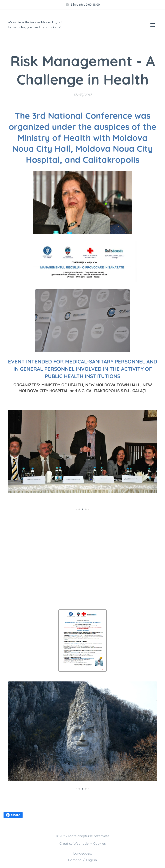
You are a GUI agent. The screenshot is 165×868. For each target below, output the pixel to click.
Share (13, 815)
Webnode (81, 844)
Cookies (100, 844)
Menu (153, 25)
